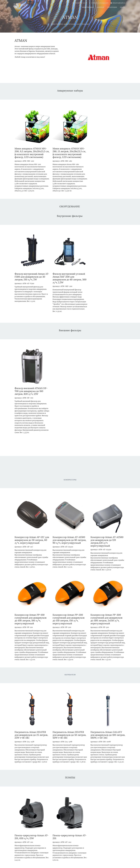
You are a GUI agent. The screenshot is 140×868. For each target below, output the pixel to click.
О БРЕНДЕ (100, 7)
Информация (88, 7)
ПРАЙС (123, 7)
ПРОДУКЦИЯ (112, 7)
